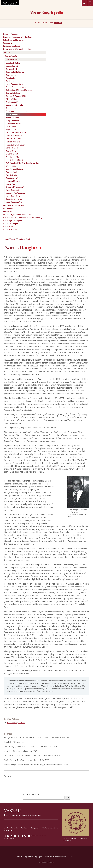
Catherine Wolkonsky (14, 199)
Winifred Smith (12, 172)
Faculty (13, 239)
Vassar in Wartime (10, 230)
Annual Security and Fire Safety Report (30, 857)
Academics (15, 828)
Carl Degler (10, 81)
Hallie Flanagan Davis (16, 722)
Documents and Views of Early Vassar (18, 49)
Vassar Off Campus (11, 224)
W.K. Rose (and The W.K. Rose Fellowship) (23, 163)
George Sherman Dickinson (16, 87)
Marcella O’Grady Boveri (15, 145)
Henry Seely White (13, 196)
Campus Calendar (10, 838)
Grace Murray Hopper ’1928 (17, 111)
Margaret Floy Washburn (16, 193)
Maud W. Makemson (14, 136)
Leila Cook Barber (13, 63)
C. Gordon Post (12, 154)
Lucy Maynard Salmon (15, 169)
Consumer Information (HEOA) (56, 857)
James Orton (11, 151)
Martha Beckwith (13, 66)
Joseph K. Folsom (13, 93)
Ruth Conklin (11, 78)
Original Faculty (11, 56)
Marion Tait (10, 184)
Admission (25, 828)
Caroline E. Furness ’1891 (16, 96)
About (6, 828)
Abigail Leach (11, 130)
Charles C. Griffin (12, 102)
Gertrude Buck (12, 69)
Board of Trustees (10, 34)
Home (6, 239)
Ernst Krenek (11, 127)
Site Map (58, 23)
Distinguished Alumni (11, 46)
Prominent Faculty (24, 239)
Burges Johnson (12, 121)
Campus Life (35, 828)
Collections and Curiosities (14, 40)
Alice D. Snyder (12, 175)
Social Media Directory (38, 836)
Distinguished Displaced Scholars (19, 90)
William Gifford (12, 99)
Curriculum (7, 43)
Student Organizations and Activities (18, 215)
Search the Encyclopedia (31, 794)
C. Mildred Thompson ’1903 (17, 187)
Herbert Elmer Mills (14, 139)
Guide (51, 23)
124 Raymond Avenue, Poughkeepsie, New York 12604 (23, 815)
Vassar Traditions (10, 227)
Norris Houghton (13, 115)
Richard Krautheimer (14, 124)
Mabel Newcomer (13, 142)
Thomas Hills (11, 108)
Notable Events (9, 209)
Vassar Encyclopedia (47, 13)
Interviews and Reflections (14, 205)
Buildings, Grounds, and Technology (17, 37)
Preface (44, 23)
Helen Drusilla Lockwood (16, 133)
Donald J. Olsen (12, 148)
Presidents (7, 211)
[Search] (68, 798)
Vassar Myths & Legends (13, 221)
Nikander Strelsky (13, 181)
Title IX (71, 857)
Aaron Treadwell (12, 190)
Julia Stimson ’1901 (14, 178)
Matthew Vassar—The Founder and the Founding (23, 218)
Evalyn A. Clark (12, 75)
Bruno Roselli (11, 166)
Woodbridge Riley (13, 157)
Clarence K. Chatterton (15, 72)
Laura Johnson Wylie (14, 202)
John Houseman (12, 118)
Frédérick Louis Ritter (14, 160)
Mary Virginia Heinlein (14, 105)
